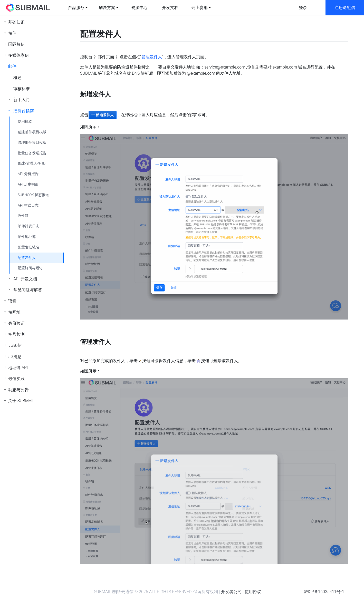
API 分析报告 (28, 174)
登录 (303, 8)
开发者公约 (231, 592)
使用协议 (253, 592)
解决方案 (107, 8)
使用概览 (25, 122)
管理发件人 (152, 57)
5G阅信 (15, 345)
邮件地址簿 (27, 237)
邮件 (12, 66)
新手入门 (22, 100)
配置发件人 (27, 258)
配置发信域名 (28, 247)
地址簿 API (18, 368)
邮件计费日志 (28, 226)
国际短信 (16, 44)
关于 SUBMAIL (21, 401)
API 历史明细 (28, 184)
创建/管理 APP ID (32, 163)
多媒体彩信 (18, 55)
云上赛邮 (199, 8)
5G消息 (15, 357)
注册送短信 (345, 8)
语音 (12, 301)
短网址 (14, 312)
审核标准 (22, 89)
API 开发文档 (25, 279)
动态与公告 (18, 390)
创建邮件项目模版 (32, 132)
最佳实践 (16, 379)
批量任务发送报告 (32, 153)
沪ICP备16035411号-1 (324, 592)
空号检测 (16, 334)
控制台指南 (24, 111)
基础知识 (16, 22)
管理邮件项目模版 (32, 143)
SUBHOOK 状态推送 (33, 195)
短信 (12, 33)
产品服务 (76, 8)
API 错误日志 (28, 205)
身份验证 (16, 323)
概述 (17, 78)
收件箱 (23, 216)
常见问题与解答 (28, 290)
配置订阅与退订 (30, 268)
